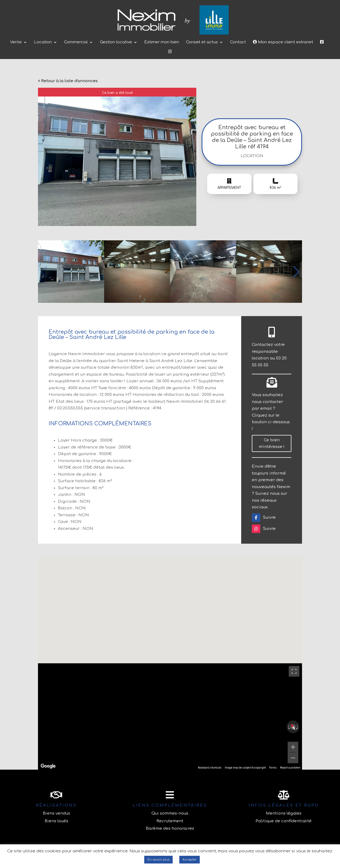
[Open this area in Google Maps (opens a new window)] (48, 766)
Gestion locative (116, 42)
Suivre (264, 518)
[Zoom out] (293, 758)
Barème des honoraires (170, 829)
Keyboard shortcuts (210, 768)
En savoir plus (158, 860)
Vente (16, 42)
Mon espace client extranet (283, 42)
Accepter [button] (190, 860)
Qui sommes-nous (170, 813)
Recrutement (170, 821)
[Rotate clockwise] (297, 727)
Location (43, 42)
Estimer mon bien (162, 42)
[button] (296, 272)
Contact (238, 42)
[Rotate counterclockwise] (288, 727)
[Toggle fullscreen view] (294, 671)
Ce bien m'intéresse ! (272, 444)
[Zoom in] (293, 747)
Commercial (76, 42)
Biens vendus (56, 813)
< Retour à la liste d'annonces (68, 81)
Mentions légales (284, 813)
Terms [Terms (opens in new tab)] (273, 768)
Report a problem (290, 768)
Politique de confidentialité (284, 821)
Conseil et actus (202, 42)
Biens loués (56, 821)
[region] (170, 716)
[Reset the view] (293, 727)
